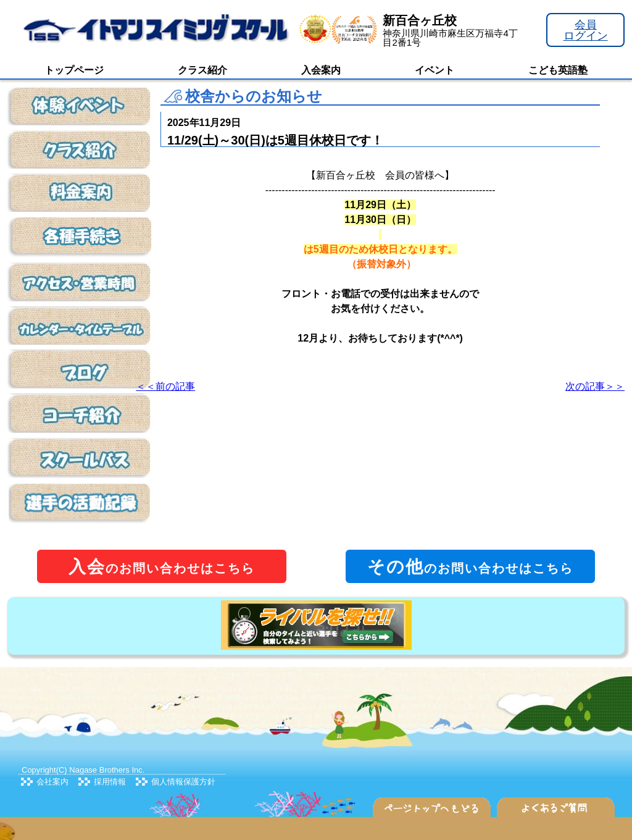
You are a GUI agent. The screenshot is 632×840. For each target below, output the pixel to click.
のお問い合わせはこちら (162, 567)
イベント (434, 70)
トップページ (74, 70)
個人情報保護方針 (183, 782)
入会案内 (321, 70)
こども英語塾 (558, 70)
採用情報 (110, 782)
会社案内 (52, 782)
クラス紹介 (202, 70)
